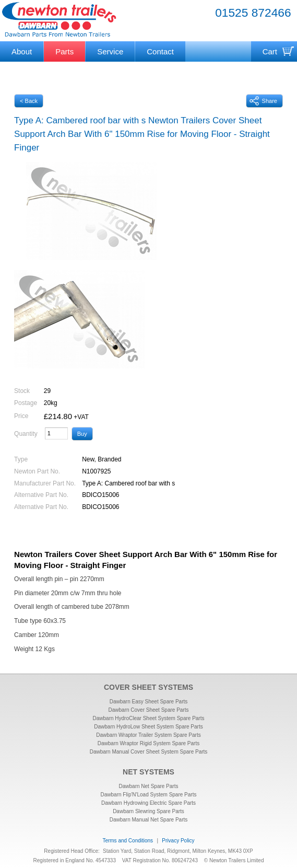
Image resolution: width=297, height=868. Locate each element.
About (22, 51)
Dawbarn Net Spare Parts (149, 786)
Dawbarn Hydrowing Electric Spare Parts (148, 803)
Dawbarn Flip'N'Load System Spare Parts (149, 795)
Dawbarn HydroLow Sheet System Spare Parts (148, 727)
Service (110, 51)
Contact (160, 51)
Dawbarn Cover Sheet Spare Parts (149, 710)
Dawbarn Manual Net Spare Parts (149, 820)
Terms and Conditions (128, 841)
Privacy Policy (178, 841)
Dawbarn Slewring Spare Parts (148, 811)
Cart (270, 51)
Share (263, 101)
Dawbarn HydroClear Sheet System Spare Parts (149, 718)
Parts (64, 51)
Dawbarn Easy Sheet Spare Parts (149, 702)
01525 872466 (253, 13)
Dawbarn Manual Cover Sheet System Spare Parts (149, 752)
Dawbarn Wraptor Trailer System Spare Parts (148, 735)
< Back (29, 101)
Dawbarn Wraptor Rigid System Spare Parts (148, 743)
